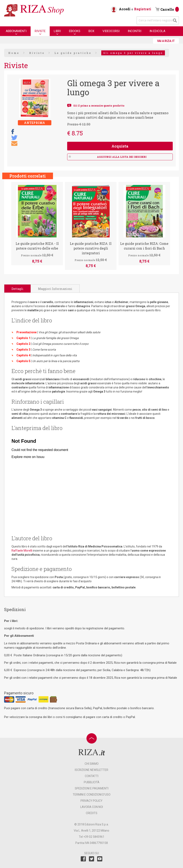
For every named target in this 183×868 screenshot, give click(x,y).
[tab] (17, 288)
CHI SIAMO (92, 764)
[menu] (86, 31)
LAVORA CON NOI (92, 807)
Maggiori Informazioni (55, 289)
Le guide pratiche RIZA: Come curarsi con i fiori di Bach (144, 246)
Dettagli (17, 289)
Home (14, 53)
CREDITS (92, 813)
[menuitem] (16, 31)
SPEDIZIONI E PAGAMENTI (92, 788)
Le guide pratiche (73, 53)
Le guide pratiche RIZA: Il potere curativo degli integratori (91, 248)
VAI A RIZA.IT (166, 41)
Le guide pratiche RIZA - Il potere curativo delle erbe (37, 246)
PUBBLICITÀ (92, 782)
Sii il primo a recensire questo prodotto (99, 106)
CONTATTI (92, 776)
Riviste (37, 53)
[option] (37, 224)
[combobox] (158, 20)
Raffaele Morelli (22, 551)
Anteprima (35, 123)
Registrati (143, 9)
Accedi (125, 9)
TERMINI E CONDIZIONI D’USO (92, 795)
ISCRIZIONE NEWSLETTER (91, 770)
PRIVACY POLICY (91, 801)
